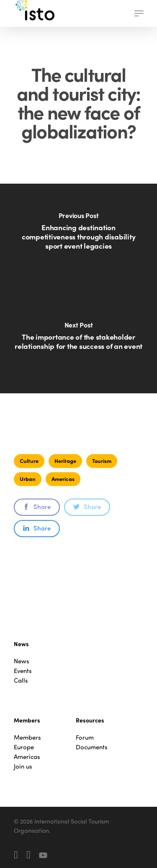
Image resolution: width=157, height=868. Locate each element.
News (22, 661)
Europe (24, 747)
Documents (92, 747)
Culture (29, 461)
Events (23, 671)
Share (37, 507)
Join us (23, 766)
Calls (21, 680)
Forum (85, 737)
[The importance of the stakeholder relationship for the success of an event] (78, 341)
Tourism (102, 461)
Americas (63, 479)
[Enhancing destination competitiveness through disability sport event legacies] (78, 236)
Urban (28, 479)
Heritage (65, 461)
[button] (139, 13)
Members (27, 737)
